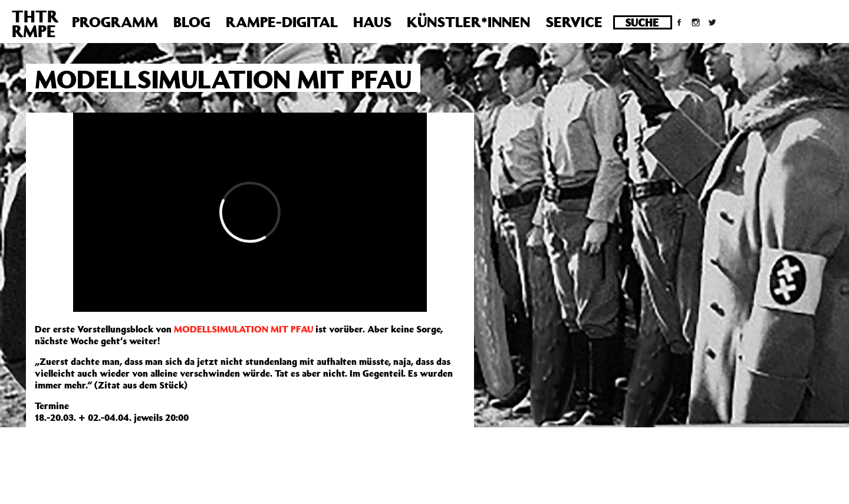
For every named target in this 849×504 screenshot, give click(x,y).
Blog (192, 22)
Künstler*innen (468, 22)
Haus (372, 22)
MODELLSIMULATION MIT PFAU (243, 329)
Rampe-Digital (282, 22)
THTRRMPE (35, 24)
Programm (115, 22)
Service (574, 22)
